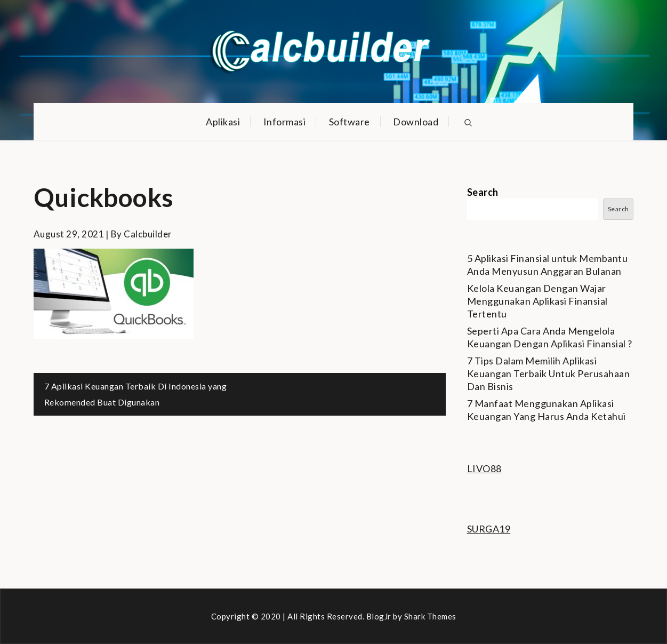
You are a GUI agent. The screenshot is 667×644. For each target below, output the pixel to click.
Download (416, 122)
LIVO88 (484, 468)
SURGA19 (489, 529)
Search (483, 192)
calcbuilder (148, 234)
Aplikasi (223, 122)
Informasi (285, 122)
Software (349, 122)
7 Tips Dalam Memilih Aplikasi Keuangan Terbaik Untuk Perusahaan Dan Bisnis (549, 373)
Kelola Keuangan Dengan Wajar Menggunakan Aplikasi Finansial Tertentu (537, 301)
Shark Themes (430, 616)
